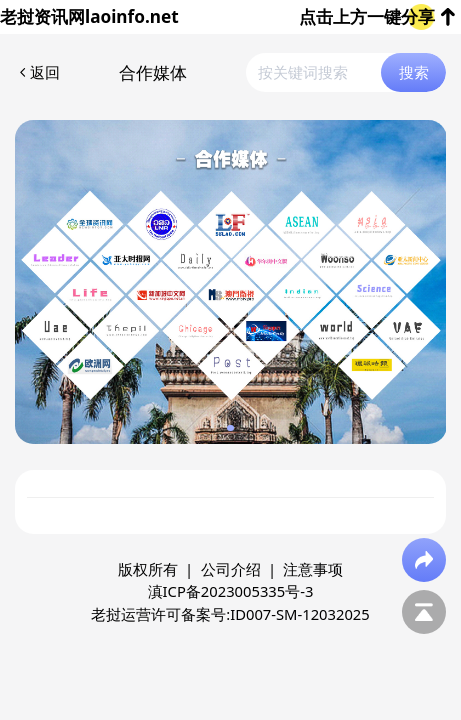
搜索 (414, 72)
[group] (231, 282)
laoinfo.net (132, 16)
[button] (230, 428)
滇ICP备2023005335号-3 (231, 591)
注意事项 (313, 569)
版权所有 (148, 569)
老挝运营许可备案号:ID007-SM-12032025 (230, 614)
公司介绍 (231, 569)
